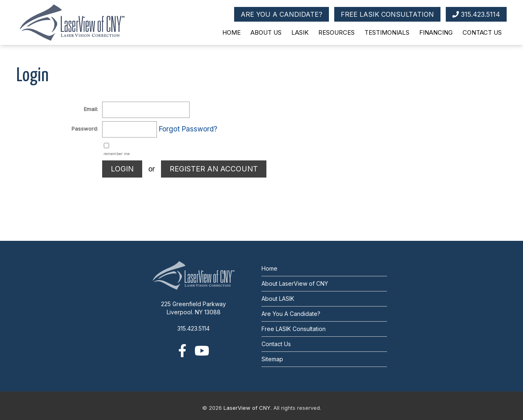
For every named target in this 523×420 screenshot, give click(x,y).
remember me (116, 154)
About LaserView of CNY (295, 283)
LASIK (300, 32)
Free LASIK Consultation (294, 329)
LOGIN (122, 169)
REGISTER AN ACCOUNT (214, 169)
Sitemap (272, 359)
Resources (336, 32)
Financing (436, 32)
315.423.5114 (476, 14)
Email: (91, 109)
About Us (266, 32)
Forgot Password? (188, 129)
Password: (85, 129)
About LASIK (278, 299)
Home (231, 32)
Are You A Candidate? (291, 314)
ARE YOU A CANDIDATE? (282, 14)
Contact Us (482, 32)
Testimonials (387, 32)
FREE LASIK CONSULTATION (387, 14)
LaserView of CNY (247, 408)
